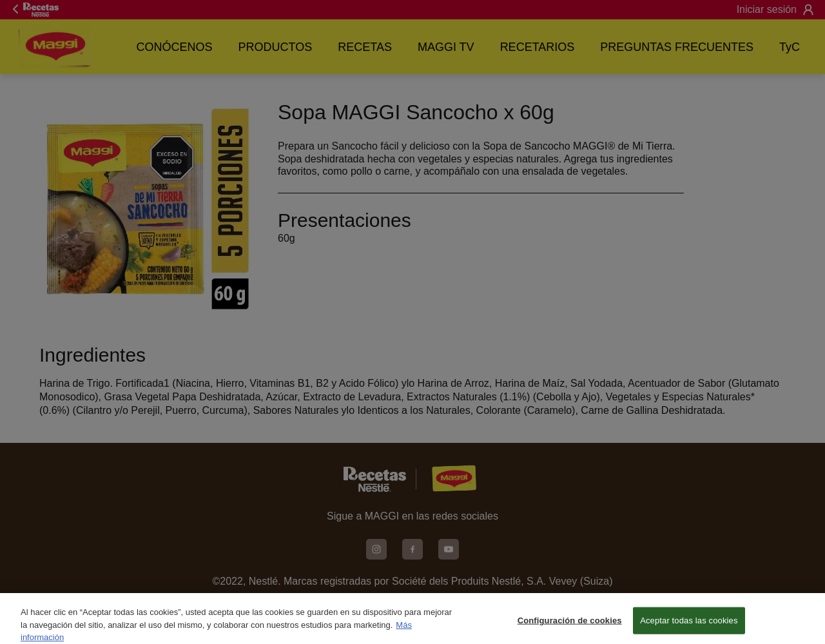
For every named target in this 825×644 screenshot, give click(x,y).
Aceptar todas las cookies (689, 626)
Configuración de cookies (570, 626)
